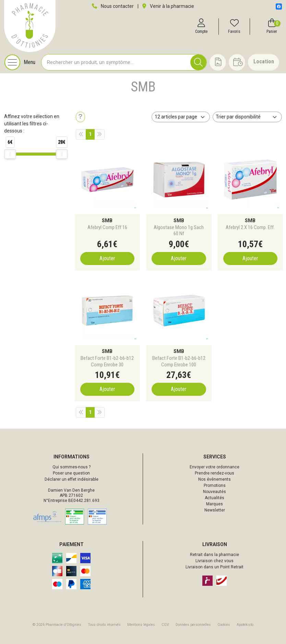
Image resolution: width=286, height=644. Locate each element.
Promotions (215, 485)
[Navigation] (20, 62)
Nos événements (214, 479)
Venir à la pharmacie (168, 6)
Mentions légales (141, 625)
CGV (165, 625)
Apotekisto (245, 625)
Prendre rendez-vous (214, 473)
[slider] (10, 154)
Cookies (224, 625)
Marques (214, 504)
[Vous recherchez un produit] (116, 62)
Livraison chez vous (214, 561)
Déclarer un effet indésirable (71, 479)
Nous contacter (113, 6)
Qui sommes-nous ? (71, 467)
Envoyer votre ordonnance (214, 467)
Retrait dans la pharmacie (214, 555)
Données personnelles (193, 625)
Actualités (214, 498)
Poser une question (71, 473)
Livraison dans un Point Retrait (214, 567)
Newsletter (215, 510)
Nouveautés (214, 492)
